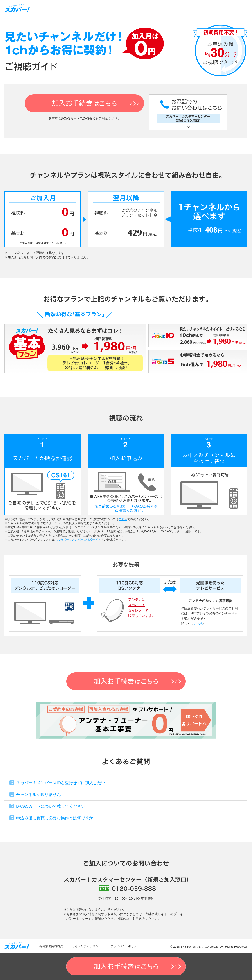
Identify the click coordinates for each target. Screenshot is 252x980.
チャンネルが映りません (38, 795)
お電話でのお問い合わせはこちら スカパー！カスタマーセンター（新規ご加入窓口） (188, 112)
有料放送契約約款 (51, 946)
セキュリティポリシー (87, 946)
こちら (123, 519)
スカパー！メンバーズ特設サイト (79, 540)
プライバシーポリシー (125, 946)
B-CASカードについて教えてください (51, 806)
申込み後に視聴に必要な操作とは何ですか (55, 818)
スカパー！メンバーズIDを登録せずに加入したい (61, 783)
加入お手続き (84, 103)
